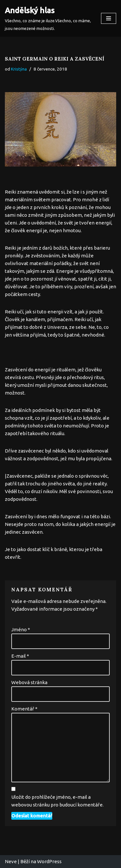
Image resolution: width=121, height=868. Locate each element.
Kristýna (19, 69)
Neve (11, 861)
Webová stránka (29, 682)
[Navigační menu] (109, 18)
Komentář (24, 709)
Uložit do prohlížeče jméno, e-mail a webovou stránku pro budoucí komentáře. (57, 801)
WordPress (49, 861)
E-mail (20, 656)
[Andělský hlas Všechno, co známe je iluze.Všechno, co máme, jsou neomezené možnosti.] (48, 18)
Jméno (21, 630)
